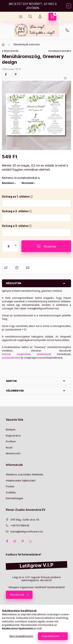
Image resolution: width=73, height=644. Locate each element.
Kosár (9, 447)
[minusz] (16, 249)
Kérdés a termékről (17, 268)
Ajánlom (28, 268)
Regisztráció (13, 436)
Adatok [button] (11, 381)
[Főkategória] (3, 45)
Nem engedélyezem (21, 636)
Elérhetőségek (15, 498)
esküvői (9, 354)
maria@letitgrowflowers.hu (43, 308)
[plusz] (16, 243)
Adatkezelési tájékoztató (21, 480)
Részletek (28, 183)
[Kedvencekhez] (65, 78)
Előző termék (11, 51)
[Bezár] (69, 6)
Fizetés (10, 486)
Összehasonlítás (6, 268)
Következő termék (59, 51)
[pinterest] (16, 74)
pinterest (23, 541)
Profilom (11, 441)
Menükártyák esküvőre (27, 44)
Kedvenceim (13, 453)
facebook (7, 541)
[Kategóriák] (21, 17)
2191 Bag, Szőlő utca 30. (25, 520)
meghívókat (24, 354)
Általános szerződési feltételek (25, 474)
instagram (15, 541)
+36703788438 (67, 30)
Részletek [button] (14, 283)
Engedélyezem (51, 636)
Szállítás (11, 492)
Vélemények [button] (15, 391)
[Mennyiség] (9, 246)
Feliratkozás (17, 595)
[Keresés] (30, 17)
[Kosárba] (46, 246)
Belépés (11, 429)
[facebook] (6, 74)
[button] (36, 115)
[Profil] (40, 17)
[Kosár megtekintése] (52, 17)
